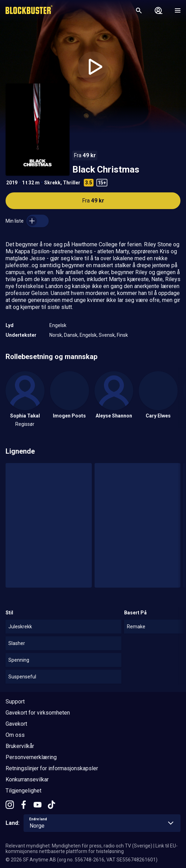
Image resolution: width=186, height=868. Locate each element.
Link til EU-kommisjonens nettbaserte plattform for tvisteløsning (92, 849)
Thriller (72, 183)
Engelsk (58, 325)
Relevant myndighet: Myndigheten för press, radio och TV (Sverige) (79, 846)
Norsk (56, 335)
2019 (12, 183)
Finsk (122, 335)
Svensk (107, 335)
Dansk (71, 335)
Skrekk (52, 183)
